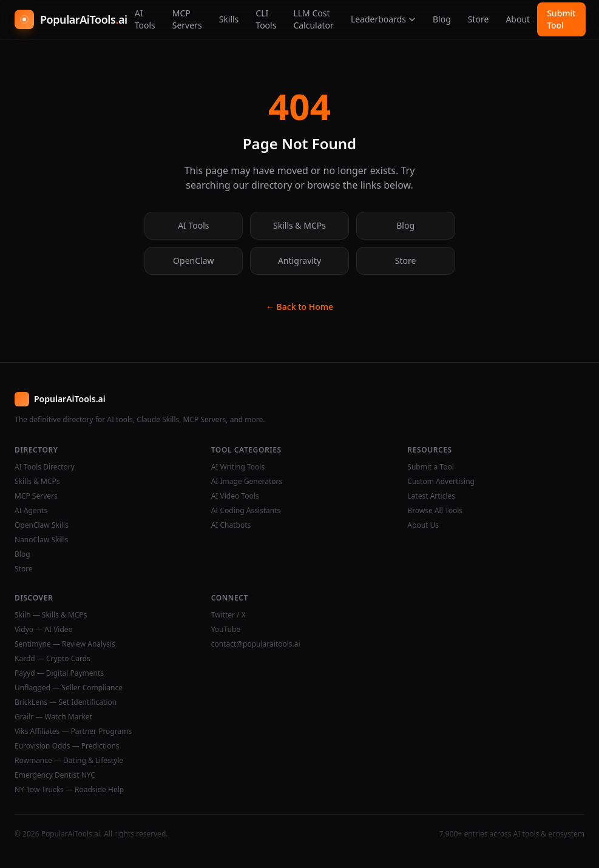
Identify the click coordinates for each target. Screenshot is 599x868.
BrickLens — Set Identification (66, 702)
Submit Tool (561, 19)
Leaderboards (383, 19)
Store (479, 19)
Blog (442, 19)
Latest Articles (431, 496)
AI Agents (31, 511)
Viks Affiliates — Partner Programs (73, 732)
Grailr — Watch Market (53, 717)
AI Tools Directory (45, 467)
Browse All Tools (435, 511)
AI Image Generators (247, 482)
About (518, 19)
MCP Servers (187, 19)
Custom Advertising (441, 482)
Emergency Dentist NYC (55, 775)
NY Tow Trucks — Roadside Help (69, 790)
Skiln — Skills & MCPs (51, 615)
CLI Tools (266, 19)
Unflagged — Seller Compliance (69, 688)
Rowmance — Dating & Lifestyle (69, 761)
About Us (423, 525)
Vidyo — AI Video (44, 630)
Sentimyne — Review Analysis (65, 644)
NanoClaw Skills (42, 540)
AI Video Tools (235, 496)
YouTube (226, 630)
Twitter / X (228, 615)
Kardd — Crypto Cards (52, 659)
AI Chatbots (231, 525)
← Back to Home (299, 307)
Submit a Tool (430, 467)
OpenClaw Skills (42, 525)
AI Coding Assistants (246, 511)
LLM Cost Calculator (313, 19)
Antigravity (299, 261)
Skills (229, 19)
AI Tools (145, 19)
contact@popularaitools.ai (256, 644)
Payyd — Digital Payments (59, 673)
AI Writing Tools (238, 467)
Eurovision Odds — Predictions (67, 746)
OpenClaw (193, 261)
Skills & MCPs (299, 225)
